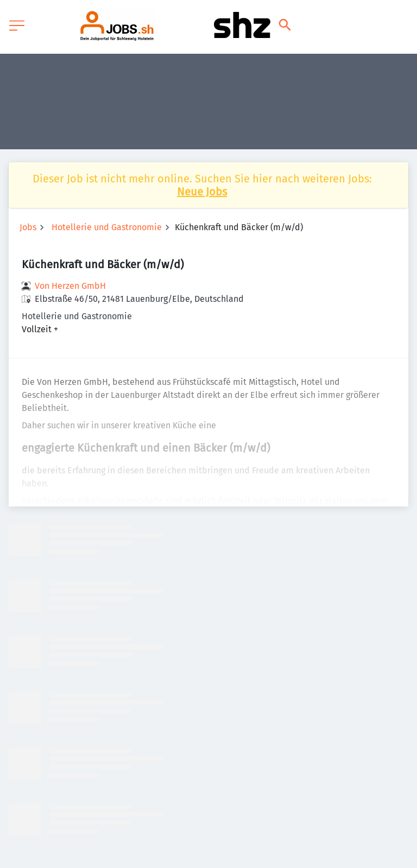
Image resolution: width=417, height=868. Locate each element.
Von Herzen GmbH (70, 286)
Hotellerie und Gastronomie (107, 227)
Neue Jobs (202, 192)
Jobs (28, 227)
